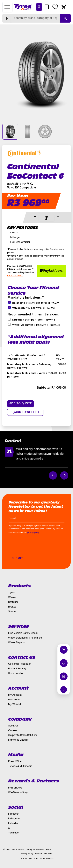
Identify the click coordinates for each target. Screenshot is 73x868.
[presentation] (38, 547)
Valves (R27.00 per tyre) (33, 308)
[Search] (35, 18)
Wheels (12, 598)
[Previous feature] (53, 475)
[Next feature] (64, 475)
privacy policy (33, 533)
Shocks (12, 612)
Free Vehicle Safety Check (23, 633)
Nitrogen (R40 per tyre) (34, 320)
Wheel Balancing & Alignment (25, 638)
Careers (13, 731)
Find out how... (15, 276)
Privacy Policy (27, 854)
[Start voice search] (7, 18)
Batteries (13, 602)
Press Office (15, 762)
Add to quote (21, 404)
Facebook (14, 814)
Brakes (12, 607)
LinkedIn (13, 824)
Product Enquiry (17, 669)
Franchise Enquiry (18, 740)
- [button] (35, 217)
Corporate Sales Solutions (23, 735)
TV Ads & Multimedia (20, 766)
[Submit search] (65, 18)
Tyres (11, 593)
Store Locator (16, 674)
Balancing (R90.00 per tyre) (36, 303)
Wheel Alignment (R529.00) (36, 325)
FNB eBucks (15, 788)
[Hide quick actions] (64, 690)
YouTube (13, 833)
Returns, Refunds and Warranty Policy (37, 859)
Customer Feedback (20, 664)
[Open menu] (7, 7)
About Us (13, 726)
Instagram (14, 819)
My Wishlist (15, 705)
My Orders (14, 700)
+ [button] (58, 217)
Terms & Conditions (44, 854)
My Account (15, 695)
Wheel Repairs (16, 643)
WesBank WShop (18, 793)
